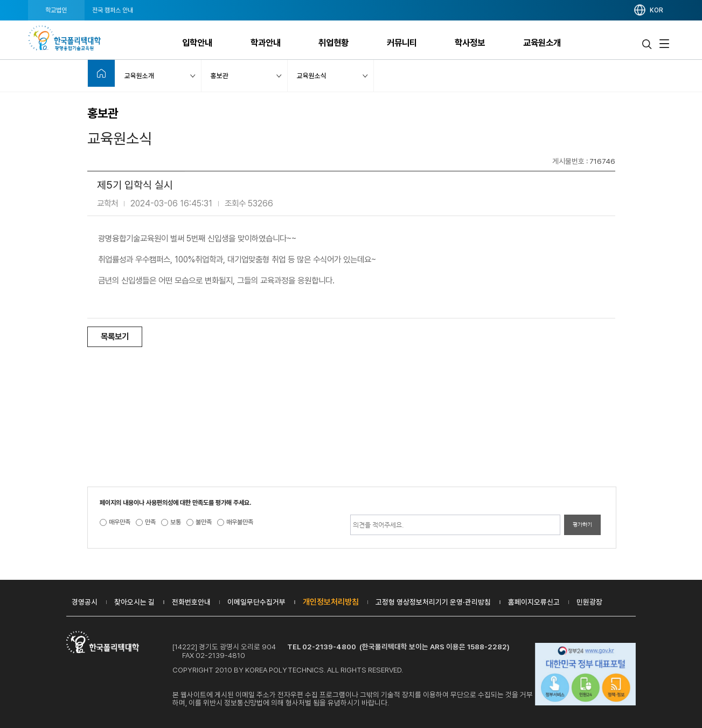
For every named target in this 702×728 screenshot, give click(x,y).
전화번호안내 (191, 602)
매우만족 (120, 522)
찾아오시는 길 (134, 602)
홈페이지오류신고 (534, 602)
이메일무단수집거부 (256, 602)
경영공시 (85, 602)
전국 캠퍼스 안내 (113, 10)
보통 (176, 522)
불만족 (204, 522)
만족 (150, 522)
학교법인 (56, 10)
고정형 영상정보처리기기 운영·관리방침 (433, 602)
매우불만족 (240, 522)
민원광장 (589, 602)
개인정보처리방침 (331, 602)
